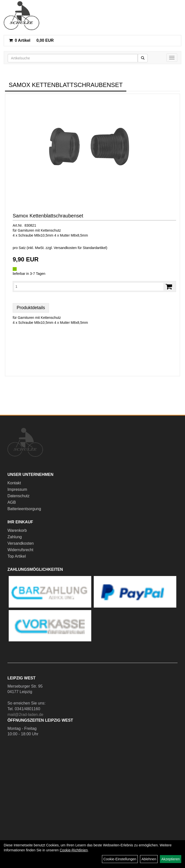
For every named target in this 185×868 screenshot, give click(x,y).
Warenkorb (17, 530)
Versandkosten (21, 543)
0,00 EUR (31, 40)
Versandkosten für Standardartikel (80, 248)
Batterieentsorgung (24, 509)
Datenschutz (19, 496)
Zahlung (15, 537)
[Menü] (172, 58)
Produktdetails (31, 308)
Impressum (17, 489)
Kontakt (14, 483)
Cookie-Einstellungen (120, 859)
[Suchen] (143, 58)
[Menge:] (89, 287)
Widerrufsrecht (20, 550)
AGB (12, 502)
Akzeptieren (171, 859)
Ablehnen (149, 859)
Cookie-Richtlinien (74, 850)
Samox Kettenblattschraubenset (48, 216)
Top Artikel (17, 556)
